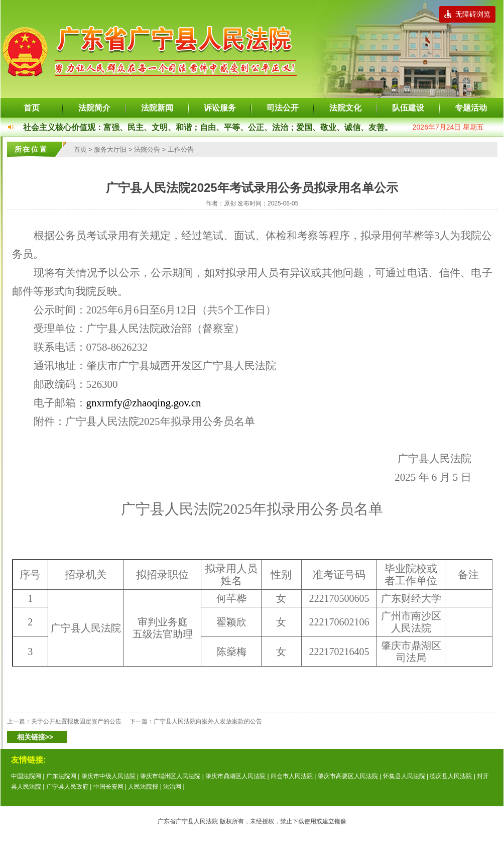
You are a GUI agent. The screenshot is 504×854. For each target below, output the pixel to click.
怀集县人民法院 (404, 776)
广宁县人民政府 (67, 787)
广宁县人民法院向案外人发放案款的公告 (208, 721)
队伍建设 (408, 108)
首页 (32, 108)
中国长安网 (108, 787)
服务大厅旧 (110, 149)
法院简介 (94, 108)
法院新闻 (157, 108)
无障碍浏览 (467, 14)
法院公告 (147, 149)
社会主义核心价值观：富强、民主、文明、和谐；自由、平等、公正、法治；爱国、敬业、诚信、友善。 (208, 127)
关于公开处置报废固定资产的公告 (76, 721)
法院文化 (345, 108)
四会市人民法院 (292, 776)
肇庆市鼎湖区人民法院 (235, 776)
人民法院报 (143, 787)
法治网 (172, 787)
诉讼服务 (220, 108)
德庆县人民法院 (451, 776)
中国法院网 (26, 776)
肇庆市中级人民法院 (108, 776)
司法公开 (283, 108)
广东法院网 (61, 776)
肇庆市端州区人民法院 (170, 776)
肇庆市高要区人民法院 (348, 776)
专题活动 (471, 108)
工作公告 (181, 149)
